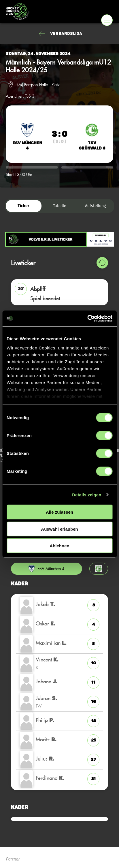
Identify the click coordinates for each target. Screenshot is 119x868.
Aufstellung (95, 206)
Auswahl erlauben (59, 529)
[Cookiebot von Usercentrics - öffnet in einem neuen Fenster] (87, 318)
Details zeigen (87, 494)
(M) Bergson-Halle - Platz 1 (40, 85)
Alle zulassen (59, 512)
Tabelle (60, 206)
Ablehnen (59, 546)
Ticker (23, 206)
